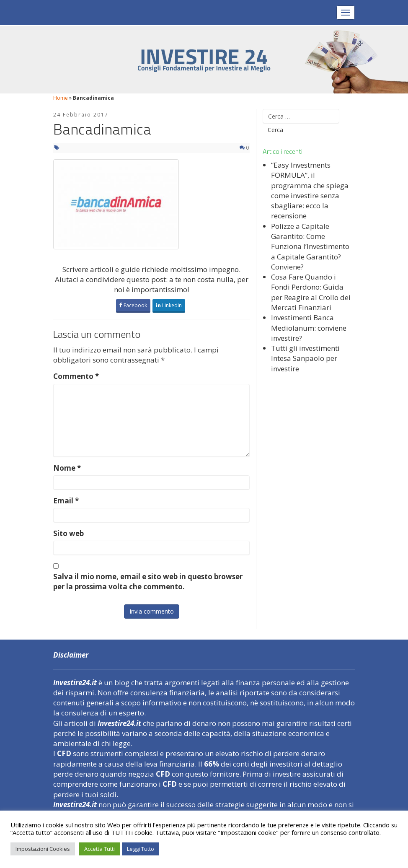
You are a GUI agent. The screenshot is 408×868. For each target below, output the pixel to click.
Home (61, 98)
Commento (76, 376)
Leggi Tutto (141, 849)
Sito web (68, 533)
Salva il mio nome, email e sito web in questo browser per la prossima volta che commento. (148, 582)
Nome (67, 468)
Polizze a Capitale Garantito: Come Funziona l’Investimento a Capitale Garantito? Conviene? (310, 246)
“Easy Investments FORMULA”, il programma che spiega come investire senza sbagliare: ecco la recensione (310, 190)
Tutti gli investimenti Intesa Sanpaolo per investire (305, 358)
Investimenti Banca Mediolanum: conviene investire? (309, 328)
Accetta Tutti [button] (99, 849)
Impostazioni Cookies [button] (43, 849)
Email (66, 501)
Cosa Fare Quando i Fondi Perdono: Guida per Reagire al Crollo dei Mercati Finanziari (311, 292)
